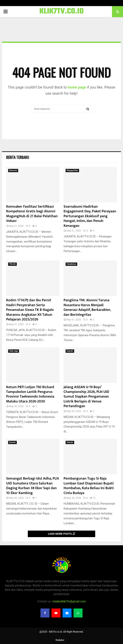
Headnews (71, 264)
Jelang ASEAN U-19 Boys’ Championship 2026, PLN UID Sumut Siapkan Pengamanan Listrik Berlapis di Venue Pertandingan (86, 397)
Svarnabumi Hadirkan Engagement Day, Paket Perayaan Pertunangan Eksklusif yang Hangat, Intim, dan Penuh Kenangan (90, 216)
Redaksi (60, 640)
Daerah (70, 351)
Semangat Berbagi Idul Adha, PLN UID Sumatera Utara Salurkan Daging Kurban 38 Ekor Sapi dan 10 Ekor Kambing (32, 486)
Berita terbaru (18, 157)
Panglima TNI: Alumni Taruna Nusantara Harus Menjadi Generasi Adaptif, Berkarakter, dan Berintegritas (87, 307)
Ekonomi (13, 170)
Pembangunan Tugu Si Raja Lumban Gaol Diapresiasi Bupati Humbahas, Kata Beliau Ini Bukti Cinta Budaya (89, 486)
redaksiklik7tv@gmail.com (69, 601)
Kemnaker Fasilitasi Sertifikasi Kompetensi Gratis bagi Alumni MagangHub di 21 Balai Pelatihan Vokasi (32, 214)
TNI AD (12, 264)
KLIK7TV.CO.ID (62, 12)
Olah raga (14, 351)
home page (77, 87)
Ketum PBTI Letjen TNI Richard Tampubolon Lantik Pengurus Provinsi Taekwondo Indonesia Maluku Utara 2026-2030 (30, 394)
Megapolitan (72, 170)
